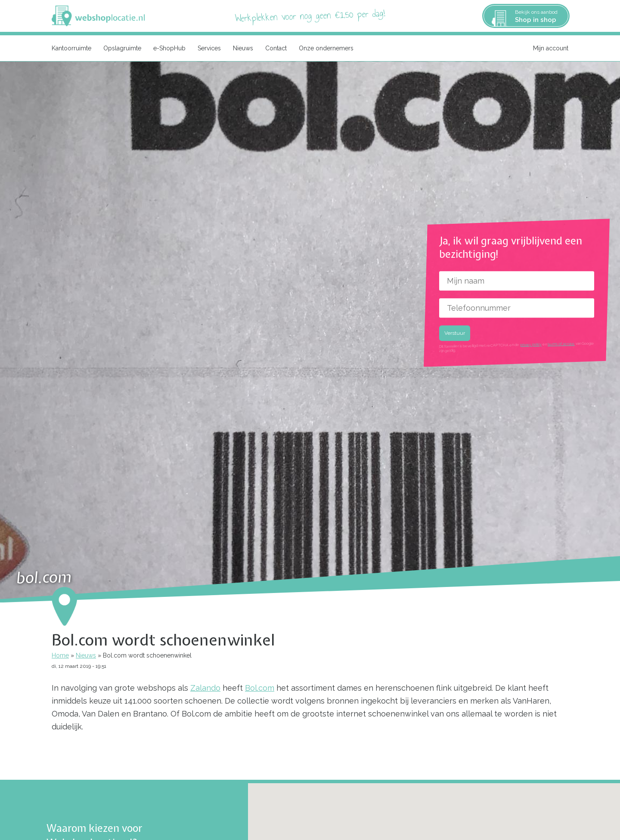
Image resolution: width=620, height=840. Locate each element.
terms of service (561, 344)
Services (209, 48)
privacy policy (531, 344)
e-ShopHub (169, 48)
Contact (276, 48)
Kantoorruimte (71, 48)
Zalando (205, 688)
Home (60, 655)
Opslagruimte (122, 48)
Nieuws (243, 48)
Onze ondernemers (326, 48)
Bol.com (260, 688)
